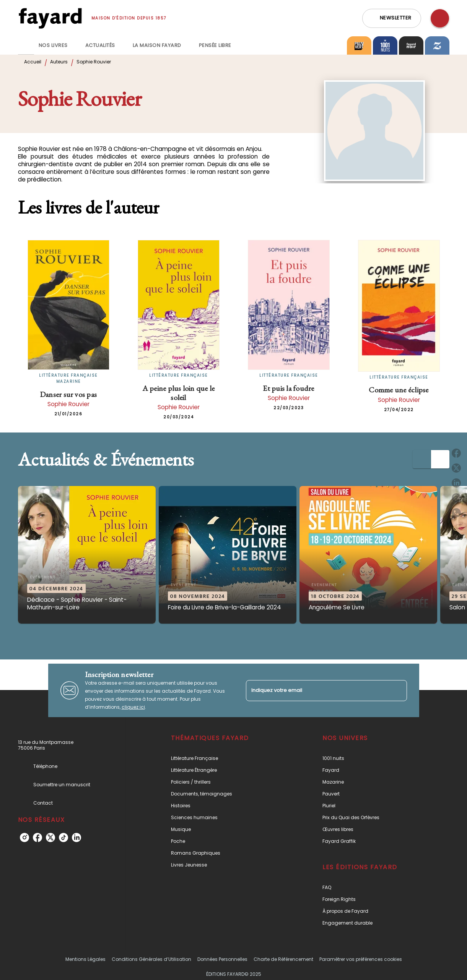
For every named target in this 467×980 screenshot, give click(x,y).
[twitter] (50, 837)
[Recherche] (440, 18)
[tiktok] (63, 837)
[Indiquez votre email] (317, 691)
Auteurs (59, 62)
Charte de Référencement (283, 959)
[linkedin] (76, 837)
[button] (392, 18)
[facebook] (37, 837)
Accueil (33, 62)
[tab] (26, 45)
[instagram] (24, 837)
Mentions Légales (85, 959)
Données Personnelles (222, 959)
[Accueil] (50, 18)
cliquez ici (133, 707)
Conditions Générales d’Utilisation (151, 959)
